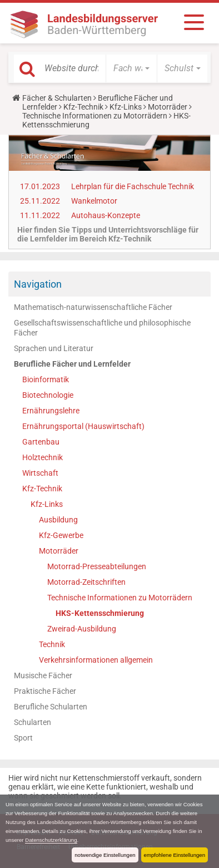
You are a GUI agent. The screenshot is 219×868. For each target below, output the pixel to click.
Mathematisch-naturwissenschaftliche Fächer (93, 307)
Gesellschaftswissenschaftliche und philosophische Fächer (102, 328)
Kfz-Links (126, 107)
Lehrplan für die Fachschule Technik (133, 186)
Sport (23, 738)
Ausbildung (58, 520)
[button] (131, 68)
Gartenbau (41, 442)
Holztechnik (43, 457)
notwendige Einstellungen (105, 855)
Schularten (33, 722)
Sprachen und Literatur (54, 348)
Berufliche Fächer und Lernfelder (72, 364)
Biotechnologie (48, 395)
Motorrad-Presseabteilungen (97, 566)
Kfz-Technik (83, 107)
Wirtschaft (40, 473)
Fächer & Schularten (57, 98)
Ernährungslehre (51, 411)
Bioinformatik (46, 379)
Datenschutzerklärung (51, 840)
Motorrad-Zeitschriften (86, 582)
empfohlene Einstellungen (175, 855)
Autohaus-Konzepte (106, 215)
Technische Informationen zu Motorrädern (95, 116)
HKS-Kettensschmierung (100, 613)
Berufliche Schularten (51, 707)
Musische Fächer (43, 675)
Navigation (38, 284)
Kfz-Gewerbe (61, 535)
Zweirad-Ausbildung (82, 629)
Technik (52, 644)
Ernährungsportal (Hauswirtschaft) (83, 426)
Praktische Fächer (45, 691)
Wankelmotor (94, 201)
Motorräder (168, 107)
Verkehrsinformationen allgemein (96, 660)
